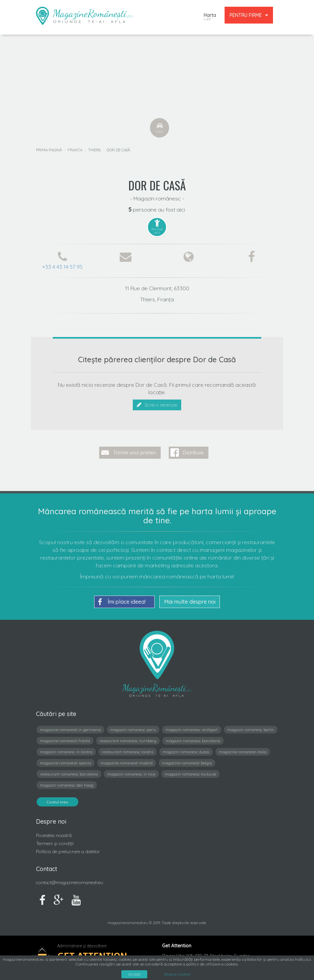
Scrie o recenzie (157, 405)
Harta (210, 17)
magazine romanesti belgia (187, 760)
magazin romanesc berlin (251, 727)
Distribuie (193, 450)
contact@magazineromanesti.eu (70, 880)
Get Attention (92, 954)
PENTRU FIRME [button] (249, 15)
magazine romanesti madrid (127, 760)
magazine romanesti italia (243, 749)
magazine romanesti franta (65, 738)
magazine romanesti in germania (70, 727)
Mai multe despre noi (190, 599)
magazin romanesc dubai (186, 749)
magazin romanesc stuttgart (192, 727)
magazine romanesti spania (66, 760)
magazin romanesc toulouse (190, 771)
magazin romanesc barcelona (193, 738)
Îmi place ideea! (122, 599)
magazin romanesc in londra (66, 749)
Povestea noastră (54, 833)
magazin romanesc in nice (131, 771)
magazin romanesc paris (133, 727)
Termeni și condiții (55, 841)
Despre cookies (177, 974)
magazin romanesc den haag (67, 782)
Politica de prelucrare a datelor (68, 849)
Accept (134, 974)
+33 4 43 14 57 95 (62, 267)
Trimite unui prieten (134, 450)
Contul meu (57, 799)
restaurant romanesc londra (128, 749)
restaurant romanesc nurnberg (128, 738)
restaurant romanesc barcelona (69, 771)
